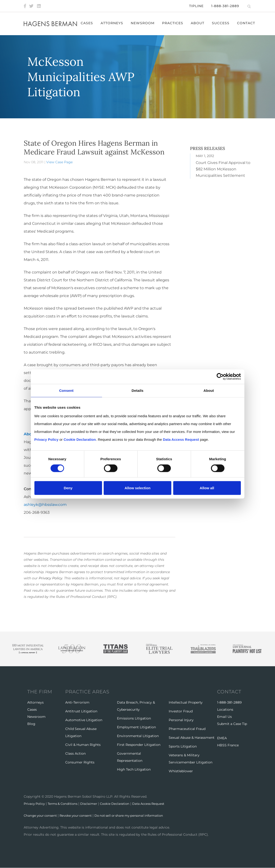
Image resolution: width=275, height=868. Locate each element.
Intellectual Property (186, 702)
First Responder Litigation (139, 745)
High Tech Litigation (134, 769)
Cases (88, 23)
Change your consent (42, 815)
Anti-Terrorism (77, 702)
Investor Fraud (181, 711)
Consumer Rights (80, 762)
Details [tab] (138, 390)
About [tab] (209, 390)
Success (222, 23)
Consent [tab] (66, 390)
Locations (225, 710)
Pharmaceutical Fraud (187, 729)
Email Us (224, 717)
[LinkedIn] (39, 6)
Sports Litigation (183, 746)
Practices (174, 23)
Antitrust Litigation (81, 711)
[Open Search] (249, 6)
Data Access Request (158, 804)
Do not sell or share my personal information (137, 815)
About (199, 23)
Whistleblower (181, 771)
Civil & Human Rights (83, 745)
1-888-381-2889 (225, 6)
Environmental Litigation (138, 736)
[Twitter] (31, 6)
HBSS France (228, 745)
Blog (31, 724)
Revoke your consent (80, 815)
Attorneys (113, 23)
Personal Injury (181, 720)
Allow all (207, 488)
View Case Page (59, 162)
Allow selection (137, 488)
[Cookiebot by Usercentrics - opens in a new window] (220, 376)
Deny (68, 488)
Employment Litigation (136, 727)
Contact (247, 23)
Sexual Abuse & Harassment (192, 738)
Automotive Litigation (84, 720)
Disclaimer (94, 804)
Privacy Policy (51, 578)
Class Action (75, 753)
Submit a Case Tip (232, 724)
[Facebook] (25, 6)
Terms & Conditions (66, 804)
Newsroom (144, 23)
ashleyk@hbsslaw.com (45, 505)
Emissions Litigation (134, 718)
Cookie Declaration (122, 804)
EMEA (222, 738)
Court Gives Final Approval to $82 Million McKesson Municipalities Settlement (223, 169)
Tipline (196, 6)
